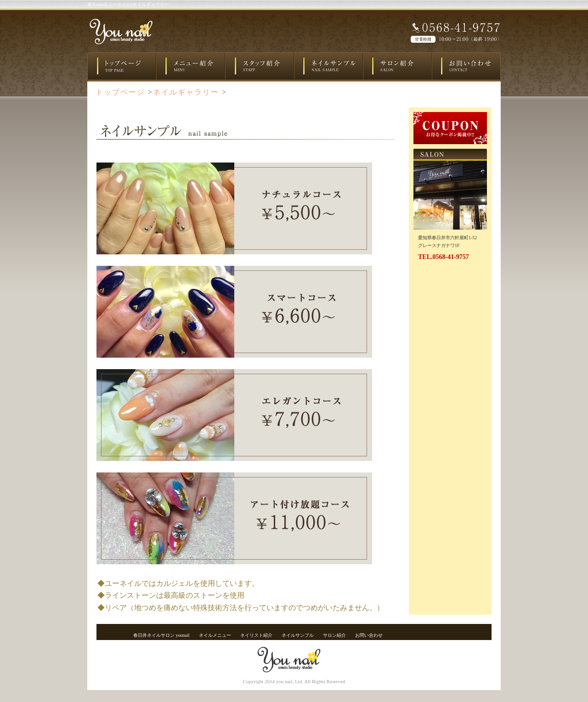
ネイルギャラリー (186, 92)
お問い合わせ (369, 635)
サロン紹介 (334, 635)
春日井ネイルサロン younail (161, 635)
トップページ (120, 92)
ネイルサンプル (298, 635)
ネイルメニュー (215, 635)
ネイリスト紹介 (256, 635)
